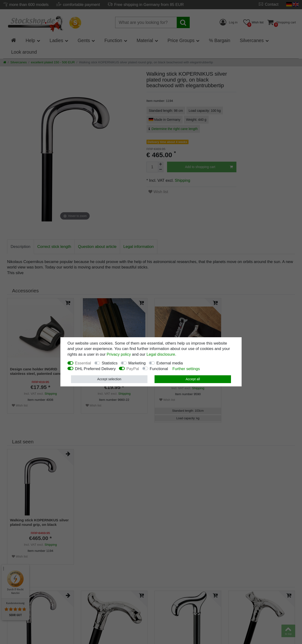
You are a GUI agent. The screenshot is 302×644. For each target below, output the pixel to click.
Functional (159, 369)
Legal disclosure (161, 354)
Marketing (137, 363)
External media (170, 363)
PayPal (133, 369)
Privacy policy (119, 354)
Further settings (186, 369)
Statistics (110, 363)
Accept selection (109, 379)
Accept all (193, 379)
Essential (83, 363)
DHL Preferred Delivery (95, 369)
